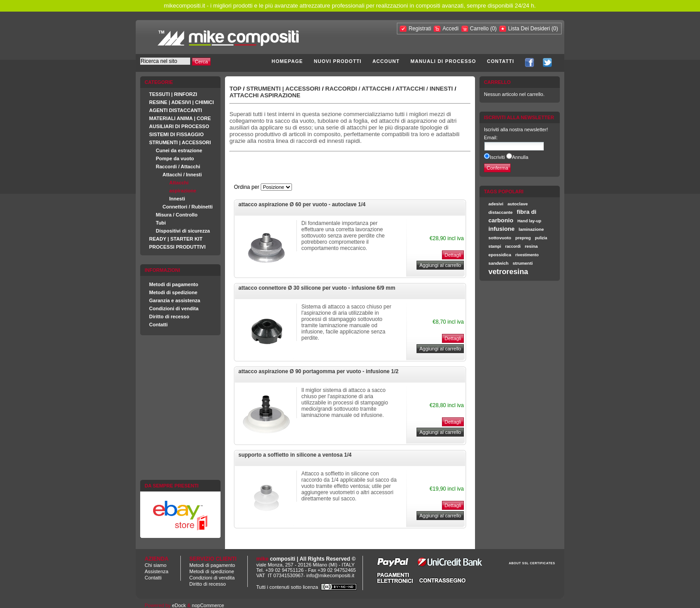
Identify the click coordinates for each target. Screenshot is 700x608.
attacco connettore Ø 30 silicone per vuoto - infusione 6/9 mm (317, 288)
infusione (502, 229)
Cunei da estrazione (179, 150)
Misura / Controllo (177, 215)
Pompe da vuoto (175, 158)
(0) (494, 29)
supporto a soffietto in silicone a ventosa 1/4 (295, 455)
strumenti (523, 263)
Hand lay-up (529, 221)
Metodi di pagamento (174, 284)
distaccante (500, 212)
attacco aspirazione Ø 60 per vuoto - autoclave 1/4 (302, 204)
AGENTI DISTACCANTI (175, 110)
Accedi (450, 29)
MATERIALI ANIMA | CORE (180, 118)
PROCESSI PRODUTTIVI (177, 247)
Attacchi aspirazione (265, 95)
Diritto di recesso (169, 316)
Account (386, 61)
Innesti (177, 199)
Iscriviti (497, 157)
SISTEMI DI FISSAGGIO (176, 134)
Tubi (161, 223)
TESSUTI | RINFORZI (173, 94)
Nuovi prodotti (338, 61)
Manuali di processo (444, 61)
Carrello (480, 29)
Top (235, 89)
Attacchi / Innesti (182, 175)
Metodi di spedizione (173, 292)
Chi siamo (156, 565)
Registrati (420, 29)
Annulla (520, 157)
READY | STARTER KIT (176, 239)
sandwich (498, 263)
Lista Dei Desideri (529, 29)
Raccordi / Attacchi (178, 167)
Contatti (501, 61)
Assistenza (156, 571)
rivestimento (527, 255)
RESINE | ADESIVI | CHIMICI (181, 102)
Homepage (287, 61)
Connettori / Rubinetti (187, 207)
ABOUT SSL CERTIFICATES (532, 563)
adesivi (496, 204)
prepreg (523, 238)
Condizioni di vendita (174, 308)
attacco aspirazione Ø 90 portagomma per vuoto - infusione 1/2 (319, 371)
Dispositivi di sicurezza (183, 231)
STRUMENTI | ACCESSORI (180, 142)
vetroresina (508, 271)
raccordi (513, 246)
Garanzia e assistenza (175, 300)
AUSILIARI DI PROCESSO (179, 126)
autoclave (518, 204)
